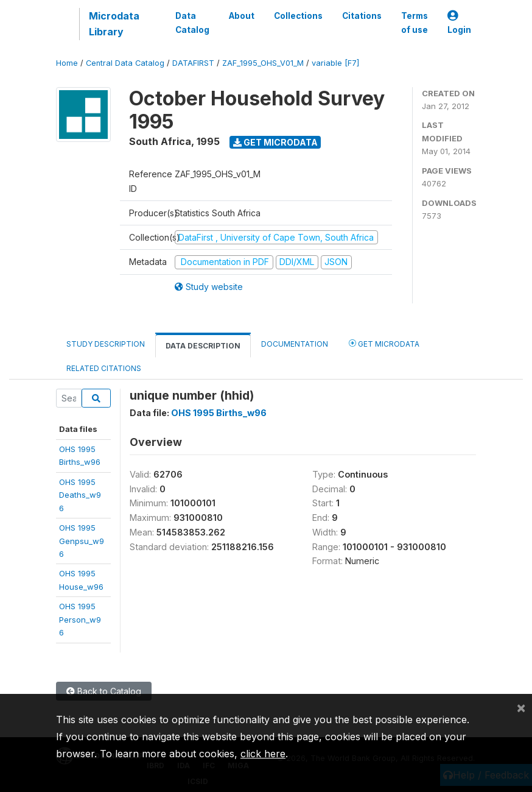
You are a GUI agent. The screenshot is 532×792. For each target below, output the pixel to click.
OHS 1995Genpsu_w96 (82, 541)
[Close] (521, 707)
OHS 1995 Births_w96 (219, 413)
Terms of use (415, 23)
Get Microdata (275, 142)
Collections (298, 16)
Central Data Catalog (125, 63)
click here (263, 754)
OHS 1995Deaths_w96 (80, 495)
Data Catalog (192, 23)
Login (459, 23)
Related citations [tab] (104, 368)
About (242, 16)
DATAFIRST (193, 63)
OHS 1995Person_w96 (80, 619)
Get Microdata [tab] (384, 343)
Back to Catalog (104, 691)
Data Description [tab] (203, 346)
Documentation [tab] (295, 344)
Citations (362, 16)
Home (67, 63)
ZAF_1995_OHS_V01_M (263, 63)
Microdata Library (114, 24)
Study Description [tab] (106, 344)
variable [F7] (335, 63)
